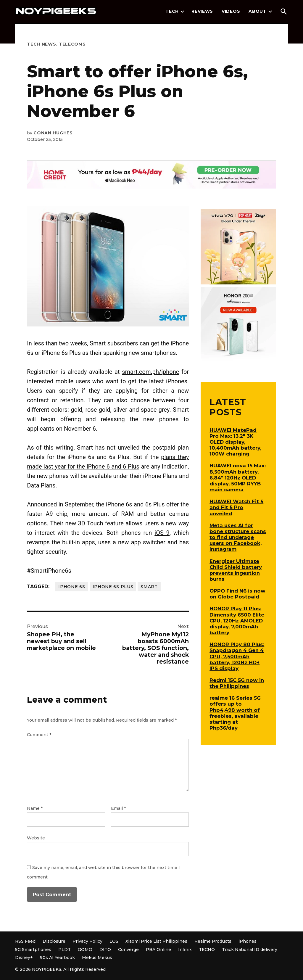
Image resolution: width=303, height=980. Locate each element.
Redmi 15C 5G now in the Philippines (237, 683)
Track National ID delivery (250, 950)
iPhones (248, 941)
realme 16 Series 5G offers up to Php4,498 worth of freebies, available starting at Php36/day (235, 713)
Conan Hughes (53, 133)
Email (118, 808)
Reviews (202, 11)
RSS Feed (25, 941)
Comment (39, 735)
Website (36, 838)
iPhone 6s (72, 587)
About (258, 11)
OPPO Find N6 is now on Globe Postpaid (237, 594)
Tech (172, 11)
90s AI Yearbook (57, 958)
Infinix (185, 950)
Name (35, 808)
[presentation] (182, 12)
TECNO (207, 950)
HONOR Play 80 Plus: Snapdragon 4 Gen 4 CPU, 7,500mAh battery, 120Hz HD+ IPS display (237, 656)
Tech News (41, 44)
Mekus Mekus (97, 958)
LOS (114, 941)
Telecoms (72, 44)
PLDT (65, 950)
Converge (128, 950)
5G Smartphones (33, 950)
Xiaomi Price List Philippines (156, 941)
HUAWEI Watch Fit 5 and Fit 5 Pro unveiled (236, 507)
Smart (149, 587)
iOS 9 (162, 533)
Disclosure (54, 941)
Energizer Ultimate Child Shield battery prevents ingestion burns (236, 570)
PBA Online (158, 950)
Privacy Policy (87, 941)
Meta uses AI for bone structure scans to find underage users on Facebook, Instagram (238, 537)
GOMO (85, 950)
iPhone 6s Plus (113, 587)
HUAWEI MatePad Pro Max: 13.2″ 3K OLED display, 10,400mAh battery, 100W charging (235, 442)
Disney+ (24, 958)
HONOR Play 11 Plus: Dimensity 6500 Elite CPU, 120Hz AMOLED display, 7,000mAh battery (237, 621)
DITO (105, 950)
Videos (231, 11)
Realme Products (213, 941)
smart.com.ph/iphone (150, 372)
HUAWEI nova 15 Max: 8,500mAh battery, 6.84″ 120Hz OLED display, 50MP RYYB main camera (238, 478)
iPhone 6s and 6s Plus (135, 504)
